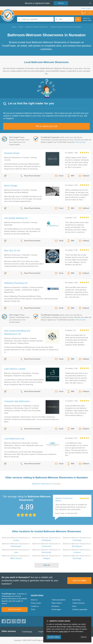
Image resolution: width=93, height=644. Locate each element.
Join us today (79, 580)
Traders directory (78, 603)
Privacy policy (36, 603)
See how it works (15, 609)
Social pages (56, 609)
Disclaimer (55, 606)
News (74, 606)
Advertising (76, 600)
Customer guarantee (80, 609)
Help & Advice (57, 603)
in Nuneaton (46, 484)
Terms (33, 609)
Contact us (35, 606)
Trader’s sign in (86, 8)
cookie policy (63, 631)
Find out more (81, 142)
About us (34, 600)
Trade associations (58, 600)
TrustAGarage (27, 632)
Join (61, 3)
